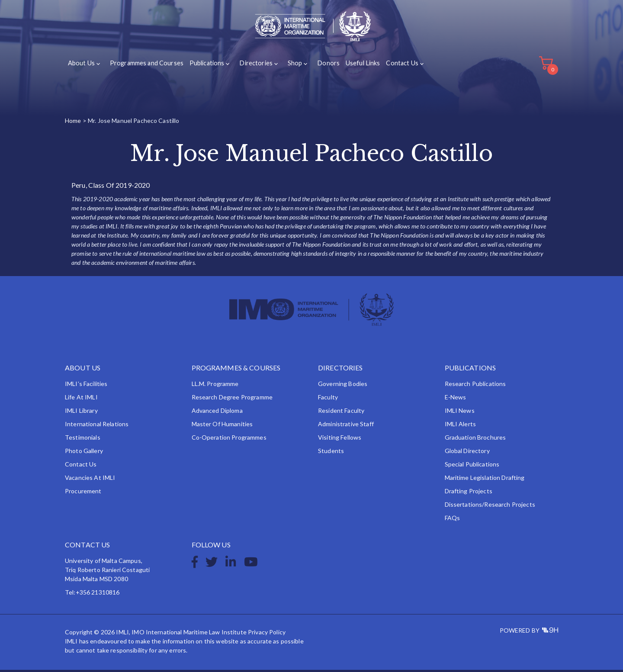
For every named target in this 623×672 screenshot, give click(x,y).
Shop (287, 66)
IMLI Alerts (461, 426)
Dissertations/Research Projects (490, 506)
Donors (319, 66)
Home (73, 123)
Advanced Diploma (217, 413)
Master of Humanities (222, 426)
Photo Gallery (84, 453)
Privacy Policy (267, 634)
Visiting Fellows (340, 439)
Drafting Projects (469, 493)
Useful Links (352, 66)
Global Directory (467, 453)
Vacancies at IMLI (90, 480)
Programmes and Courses (145, 66)
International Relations (97, 426)
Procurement (83, 493)
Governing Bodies (343, 386)
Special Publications (472, 466)
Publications (204, 66)
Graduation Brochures (475, 439)
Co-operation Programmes (229, 439)
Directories (250, 66)
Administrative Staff (346, 426)
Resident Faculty (341, 413)
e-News (456, 399)
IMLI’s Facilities (86, 386)
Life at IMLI (81, 399)
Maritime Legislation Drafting (485, 480)
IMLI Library (81, 413)
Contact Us (391, 66)
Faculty (328, 399)
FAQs (453, 520)
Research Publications (475, 386)
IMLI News (460, 413)
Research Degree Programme (232, 399)
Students (331, 453)
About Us (81, 66)
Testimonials (83, 439)
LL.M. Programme (215, 386)
